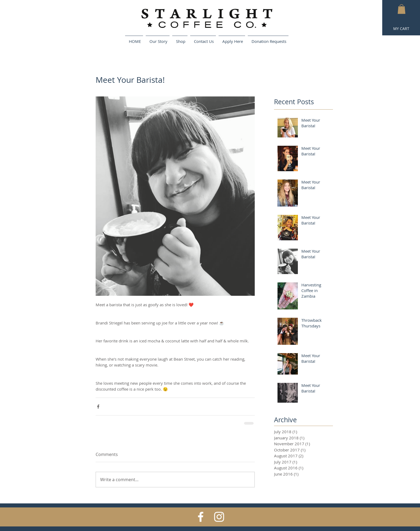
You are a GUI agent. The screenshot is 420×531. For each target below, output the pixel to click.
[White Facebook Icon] (201, 517)
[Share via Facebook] (98, 407)
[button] (402, 9)
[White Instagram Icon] (219, 517)
